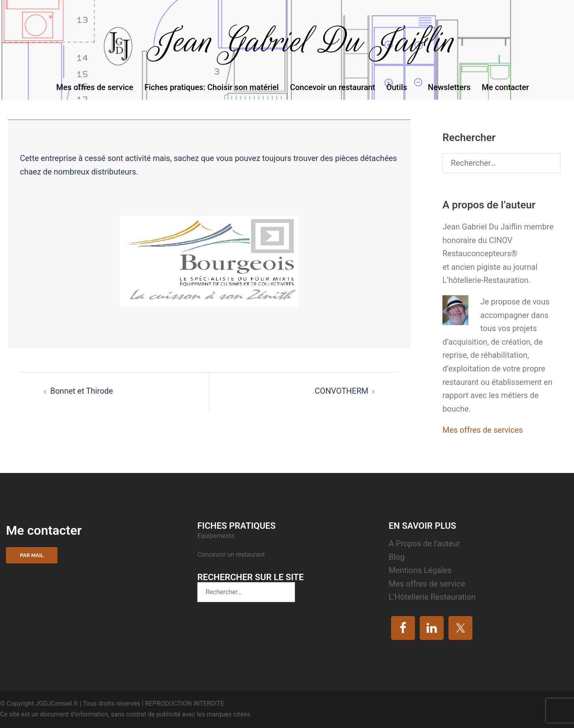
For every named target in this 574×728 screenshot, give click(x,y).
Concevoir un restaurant (332, 87)
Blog (397, 557)
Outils (397, 87)
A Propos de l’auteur (424, 544)
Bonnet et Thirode (82, 391)
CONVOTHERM (341, 391)
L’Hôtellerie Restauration (432, 597)
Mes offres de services (483, 430)
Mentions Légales (420, 570)
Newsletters (449, 87)
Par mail (32, 555)
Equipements (217, 536)
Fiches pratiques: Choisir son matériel (211, 87)
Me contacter (505, 87)
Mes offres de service (95, 87)
